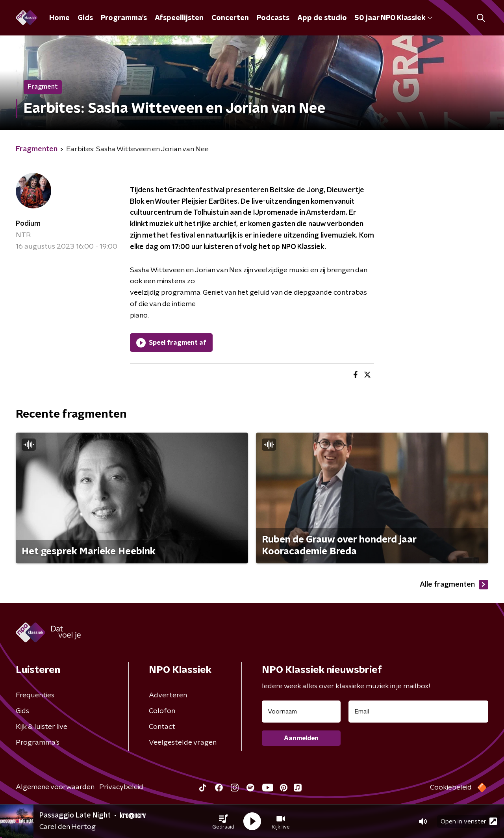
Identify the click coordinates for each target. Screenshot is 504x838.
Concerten (230, 18)
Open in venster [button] (469, 821)
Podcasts (273, 18)
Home (59, 18)
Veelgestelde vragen (183, 743)
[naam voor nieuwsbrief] (301, 712)
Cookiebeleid (451, 788)
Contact (162, 727)
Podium (28, 224)
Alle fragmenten (454, 585)
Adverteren (168, 695)
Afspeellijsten (179, 18)
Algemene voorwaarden (55, 787)
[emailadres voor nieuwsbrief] (418, 712)
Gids (85, 18)
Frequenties (35, 695)
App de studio (322, 18)
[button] (223, 821)
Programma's (124, 18)
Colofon (162, 711)
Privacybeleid (121, 787)
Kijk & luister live (42, 727)
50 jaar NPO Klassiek (394, 18)
